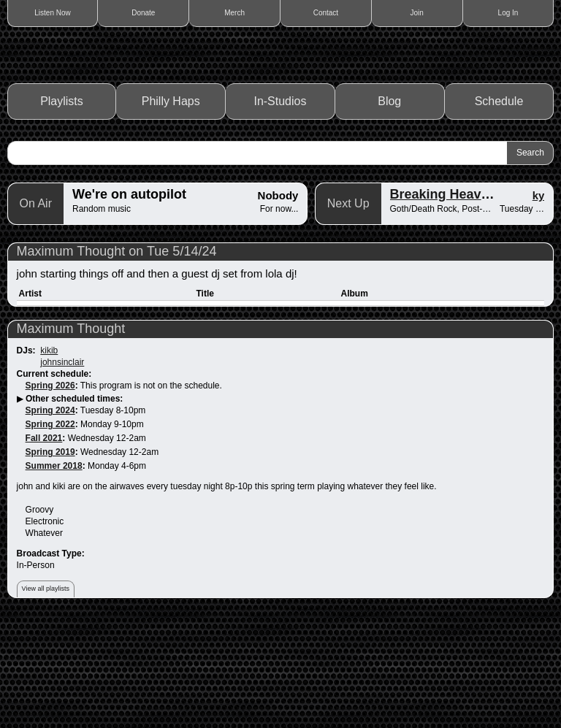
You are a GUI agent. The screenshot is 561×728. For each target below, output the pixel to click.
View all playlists (46, 694)
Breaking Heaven (443, 299)
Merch (234, 13)
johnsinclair (62, 467)
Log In (508, 13)
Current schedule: (54, 478)
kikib (49, 455)
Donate (143, 13)
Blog (389, 206)
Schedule (499, 206)
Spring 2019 (50, 557)
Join (417, 13)
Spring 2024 (50, 516)
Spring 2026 (50, 490)
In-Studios (280, 206)
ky (539, 300)
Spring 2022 (50, 529)
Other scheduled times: (74, 504)
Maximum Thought (71, 433)
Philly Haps (171, 206)
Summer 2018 (54, 571)
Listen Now (52, 13)
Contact (326, 13)
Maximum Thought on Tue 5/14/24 (117, 356)
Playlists (62, 206)
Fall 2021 (44, 543)
